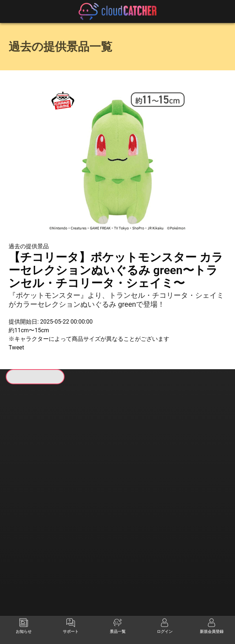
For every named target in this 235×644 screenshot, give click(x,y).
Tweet (16, 347)
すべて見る (31, 475)
